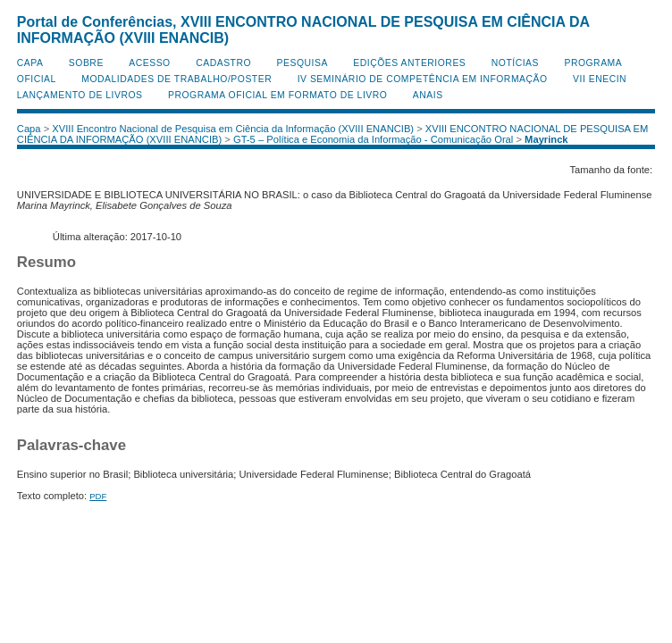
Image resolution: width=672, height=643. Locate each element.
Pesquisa (302, 63)
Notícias (515, 63)
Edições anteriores (409, 63)
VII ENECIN (600, 79)
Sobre (86, 63)
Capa (30, 63)
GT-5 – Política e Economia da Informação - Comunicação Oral (373, 139)
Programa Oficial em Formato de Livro (277, 95)
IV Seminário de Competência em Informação (423, 79)
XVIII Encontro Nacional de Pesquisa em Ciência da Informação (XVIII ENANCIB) (233, 129)
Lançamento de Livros (80, 95)
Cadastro (223, 63)
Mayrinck (546, 139)
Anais (428, 95)
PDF (98, 496)
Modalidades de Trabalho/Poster (176, 79)
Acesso (149, 63)
